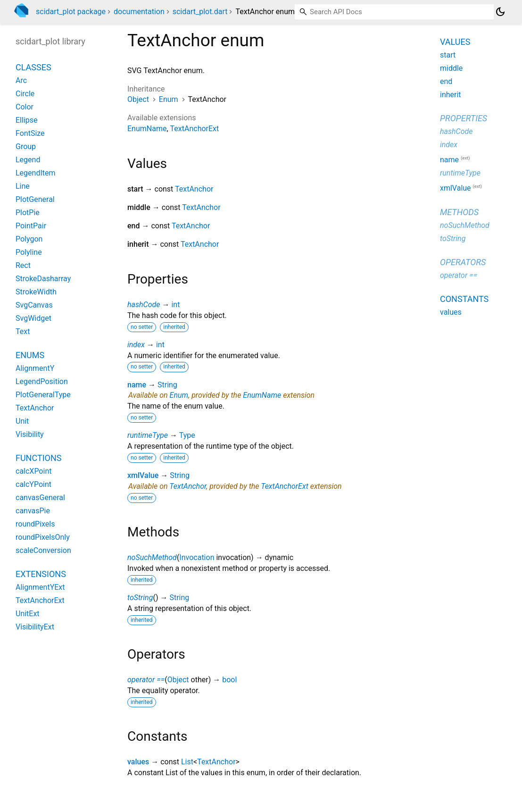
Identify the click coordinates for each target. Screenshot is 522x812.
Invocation (197, 557)
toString (140, 598)
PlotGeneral (35, 199)
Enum (169, 99)
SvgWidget (33, 318)
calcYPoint (33, 484)
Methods (459, 212)
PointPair (31, 226)
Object (138, 99)
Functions (38, 458)
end (446, 81)
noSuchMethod (152, 557)
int (175, 305)
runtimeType (148, 435)
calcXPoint (33, 471)
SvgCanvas (34, 305)
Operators (463, 262)
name (137, 385)
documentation (139, 12)
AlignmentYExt (40, 587)
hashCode (144, 305)
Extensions (41, 574)
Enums (30, 355)
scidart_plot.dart (200, 12)
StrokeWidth (36, 292)
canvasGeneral (40, 498)
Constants (464, 299)
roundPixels (35, 524)
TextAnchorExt (195, 129)
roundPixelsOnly (43, 537)
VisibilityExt (35, 627)
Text (23, 331)
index (136, 345)
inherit (451, 95)
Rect (23, 265)
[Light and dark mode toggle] (500, 12)
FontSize (30, 133)
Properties (464, 118)
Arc (21, 80)
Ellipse (27, 120)
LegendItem (36, 173)
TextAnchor (194, 189)
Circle (25, 94)
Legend (28, 160)
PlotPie (28, 213)
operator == (146, 680)
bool (229, 680)
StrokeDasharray (43, 279)
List (187, 762)
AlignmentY (35, 368)
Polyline (29, 252)
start (448, 55)
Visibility (30, 434)
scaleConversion (43, 550)
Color (25, 107)
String (167, 385)
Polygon (29, 239)
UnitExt (28, 614)
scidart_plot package (71, 12)
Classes (33, 67)
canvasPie (33, 511)
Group (26, 146)
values (138, 762)
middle (451, 68)
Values (455, 42)
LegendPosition (42, 381)
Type (187, 435)
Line (23, 186)
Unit (22, 421)
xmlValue (143, 475)
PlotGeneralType (43, 395)
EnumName (147, 129)
